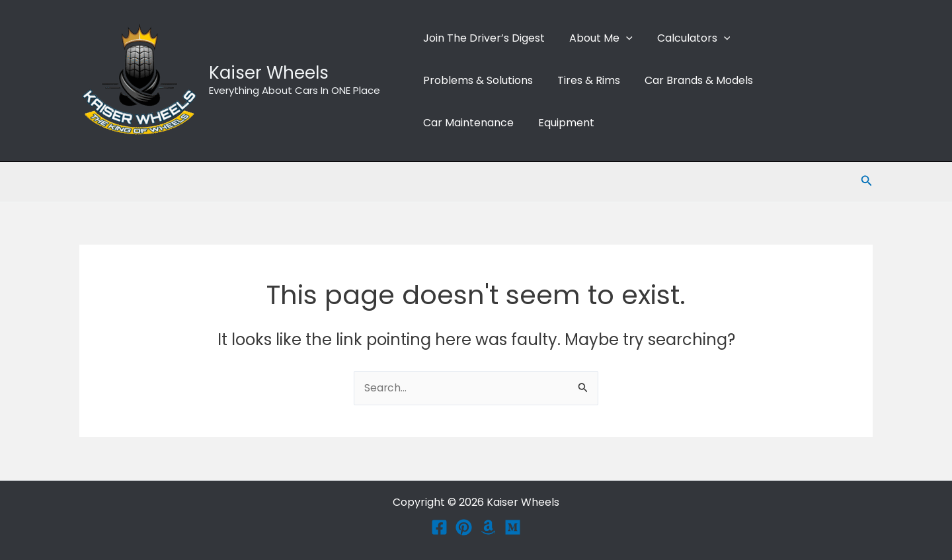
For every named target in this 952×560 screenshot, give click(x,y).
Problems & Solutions (476, 80)
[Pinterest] (464, 527)
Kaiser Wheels (269, 73)
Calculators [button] (685, 38)
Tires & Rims (583, 80)
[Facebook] (439, 527)
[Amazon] (488, 527)
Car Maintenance (466, 123)
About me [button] (596, 38)
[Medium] (513, 527)
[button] (621, 38)
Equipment (561, 123)
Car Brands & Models (690, 80)
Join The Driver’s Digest (482, 38)
